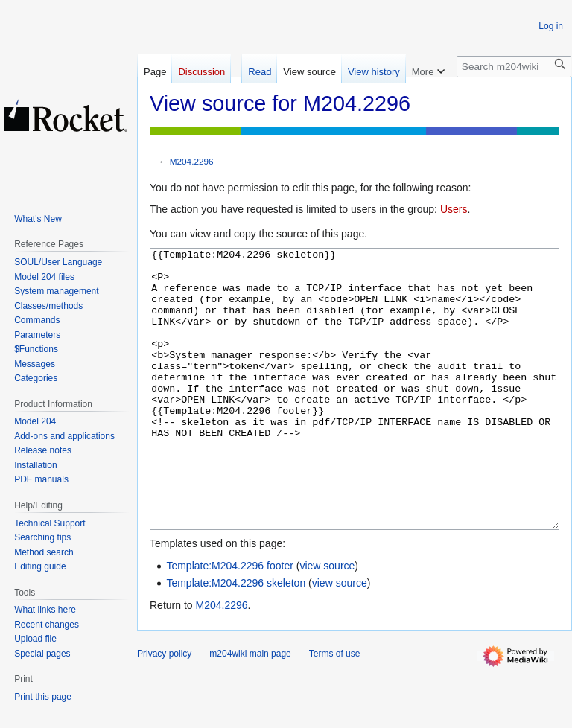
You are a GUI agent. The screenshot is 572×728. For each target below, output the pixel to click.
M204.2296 (192, 161)
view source (327, 622)
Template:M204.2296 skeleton (236, 639)
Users (454, 209)
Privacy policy (164, 709)
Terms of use (335, 709)
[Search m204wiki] (514, 67)
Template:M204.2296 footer (229, 622)
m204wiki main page (250, 709)
